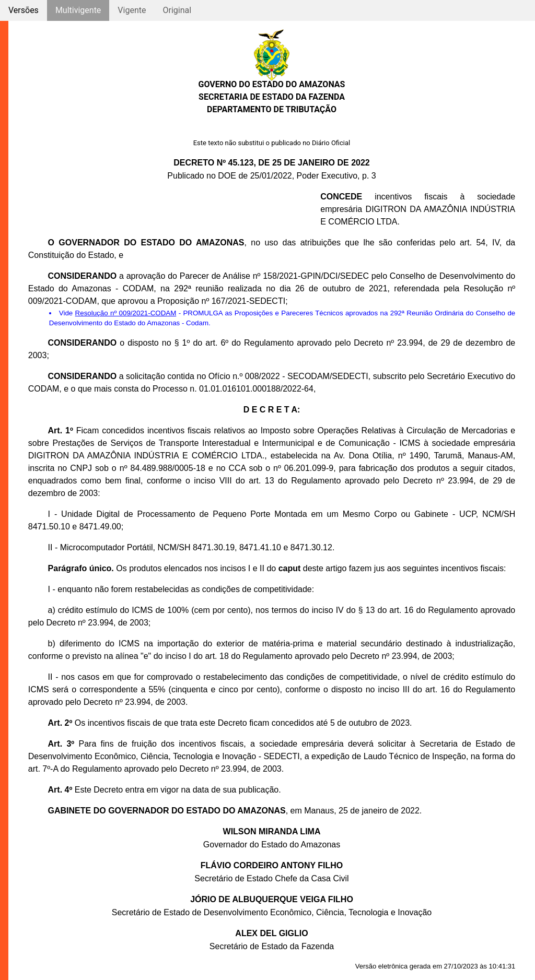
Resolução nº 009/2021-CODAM (126, 313)
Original (177, 10)
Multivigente (78, 10)
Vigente (132, 10)
